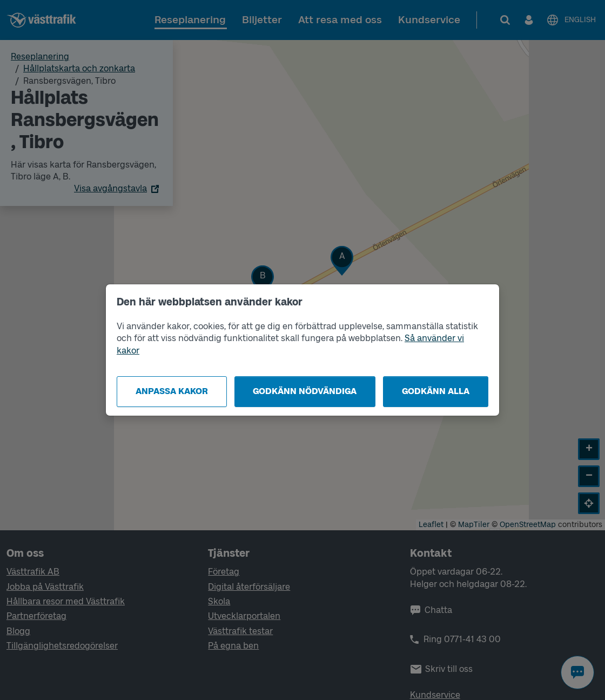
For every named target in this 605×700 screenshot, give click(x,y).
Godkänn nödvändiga (305, 391)
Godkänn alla (436, 391)
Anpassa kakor (172, 391)
